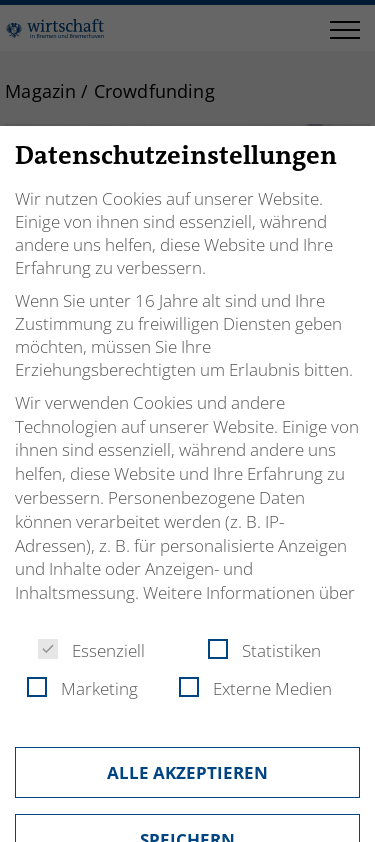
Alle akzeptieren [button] (187, 772)
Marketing (82, 688)
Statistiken (264, 650)
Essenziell (91, 650)
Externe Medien (255, 688)
